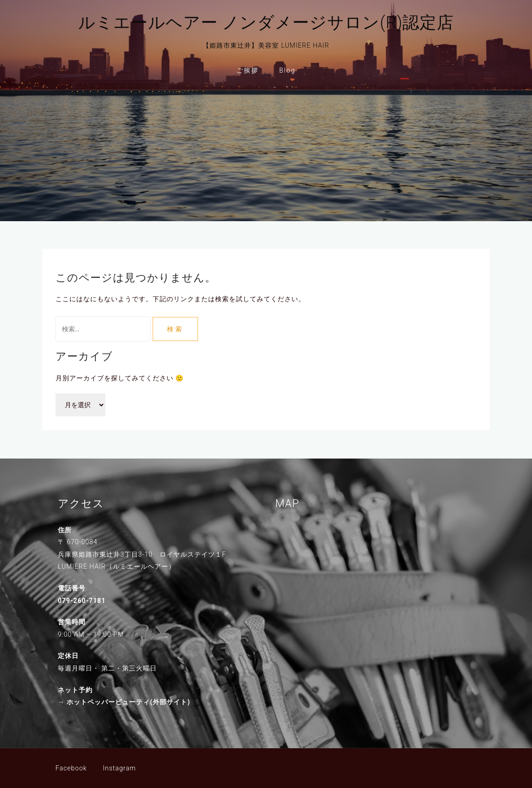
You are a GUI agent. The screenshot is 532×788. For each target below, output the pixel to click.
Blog (288, 70)
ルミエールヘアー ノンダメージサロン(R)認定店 (266, 23)
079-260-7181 (82, 601)
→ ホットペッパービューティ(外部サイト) (124, 702)
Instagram (119, 768)
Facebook (71, 768)
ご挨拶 (247, 70)
